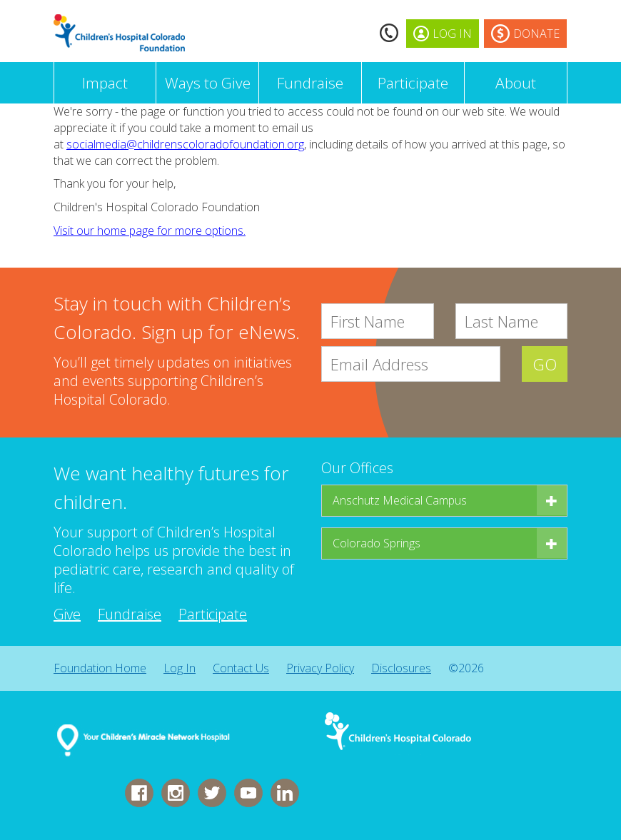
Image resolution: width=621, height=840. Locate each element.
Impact (105, 83)
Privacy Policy (320, 668)
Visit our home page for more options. (150, 231)
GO (545, 364)
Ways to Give (208, 83)
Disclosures (401, 668)
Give (67, 614)
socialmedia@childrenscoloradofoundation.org (185, 144)
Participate (413, 83)
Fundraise (310, 83)
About (516, 83)
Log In (180, 668)
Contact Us (241, 668)
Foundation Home (100, 668)
